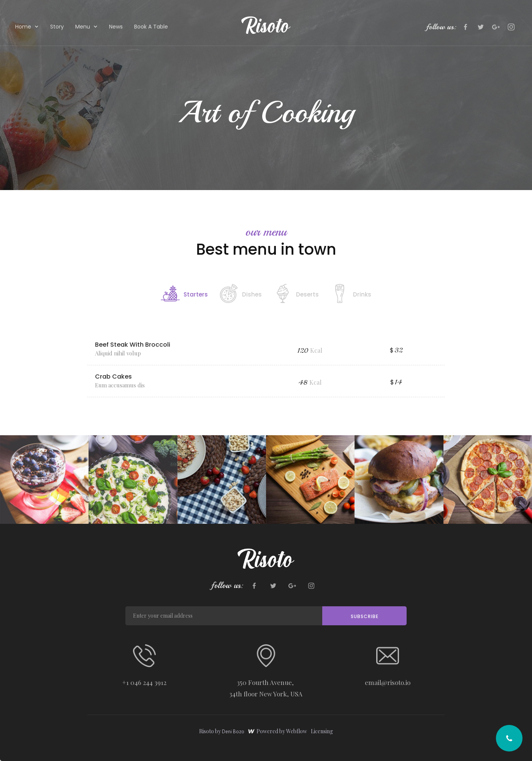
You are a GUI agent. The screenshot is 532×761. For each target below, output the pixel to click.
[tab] (184, 293)
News (116, 27)
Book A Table (151, 27)
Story (57, 27)
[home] (266, 25)
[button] (27, 26)
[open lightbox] (44, 480)
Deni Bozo (233, 732)
